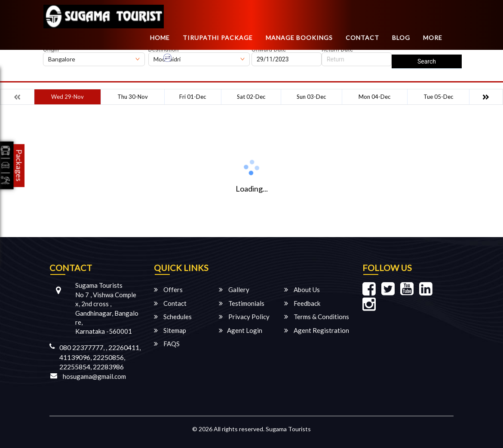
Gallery (234, 290)
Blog (401, 38)
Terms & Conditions (317, 317)
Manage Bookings (299, 38)
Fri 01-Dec (193, 97)
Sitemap (170, 330)
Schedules (173, 317)
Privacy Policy (244, 317)
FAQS (167, 344)
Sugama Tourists (288, 429)
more (433, 38)
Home (160, 38)
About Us (302, 290)
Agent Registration (317, 330)
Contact (362, 38)
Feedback (302, 303)
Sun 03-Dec (311, 97)
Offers (168, 290)
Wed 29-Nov (67, 97)
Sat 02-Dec (251, 97)
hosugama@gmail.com (94, 376)
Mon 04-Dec (374, 97)
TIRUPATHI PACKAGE (218, 38)
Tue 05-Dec (438, 97)
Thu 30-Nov (133, 97)
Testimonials (242, 303)
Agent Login (241, 330)
